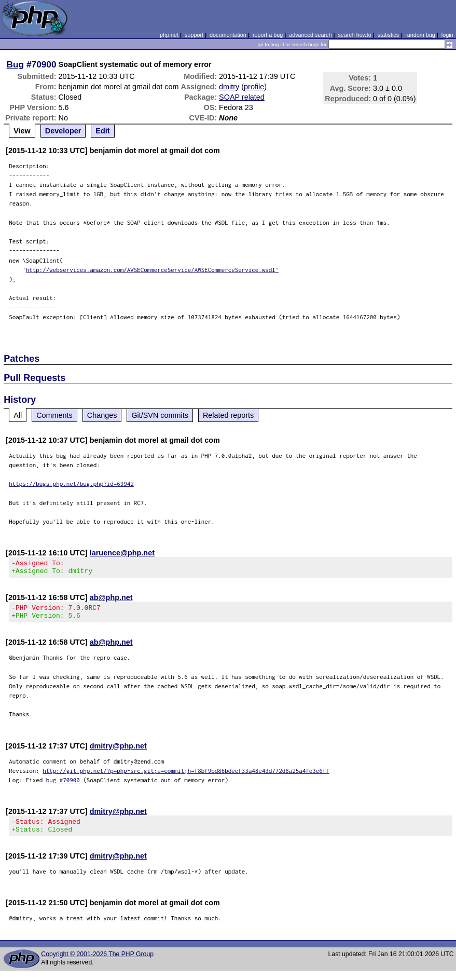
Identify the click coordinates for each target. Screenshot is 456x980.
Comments (54, 415)
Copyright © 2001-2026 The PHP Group (97, 963)
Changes (102, 415)
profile (254, 87)
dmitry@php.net (118, 752)
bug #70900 (63, 786)
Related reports (228, 415)
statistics (388, 35)
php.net (169, 35)
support (194, 35)
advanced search (310, 35)
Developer (63, 131)
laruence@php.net (122, 553)
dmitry (229, 87)
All (18, 415)
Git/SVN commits (160, 415)
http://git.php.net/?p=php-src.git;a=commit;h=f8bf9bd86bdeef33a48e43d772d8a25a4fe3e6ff (186, 777)
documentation (228, 35)
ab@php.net (111, 601)
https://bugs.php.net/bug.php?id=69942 (71, 484)
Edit (102, 131)
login (447, 35)
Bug (16, 64)
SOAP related (242, 97)
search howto (354, 35)
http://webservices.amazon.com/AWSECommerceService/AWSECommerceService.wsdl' (153, 270)
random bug (420, 35)
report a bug (268, 35)
